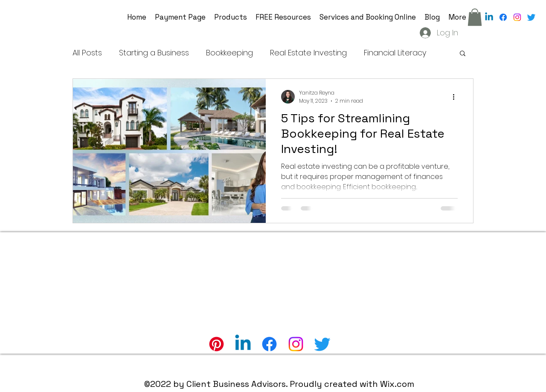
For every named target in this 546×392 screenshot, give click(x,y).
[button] (475, 17)
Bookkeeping (229, 53)
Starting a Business (154, 53)
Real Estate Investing (308, 53)
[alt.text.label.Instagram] (517, 17)
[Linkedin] (489, 17)
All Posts (87, 53)
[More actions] (456, 97)
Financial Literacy (395, 53)
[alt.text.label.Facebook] (503, 17)
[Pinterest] (216, 344)
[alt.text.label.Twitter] (531, 17)
